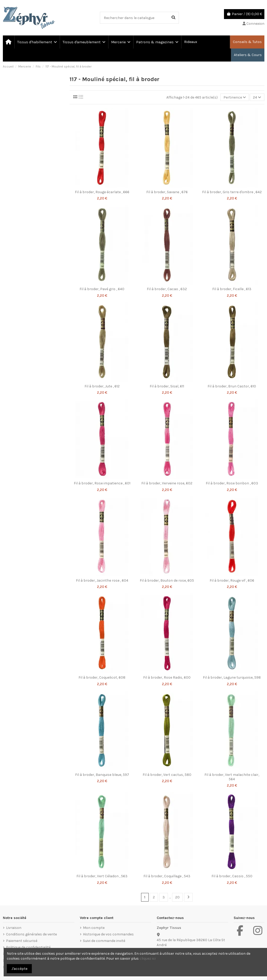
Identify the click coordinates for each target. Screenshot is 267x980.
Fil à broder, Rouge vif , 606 (232, 580)
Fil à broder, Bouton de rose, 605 (167, 580)
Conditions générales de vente (31, 934)
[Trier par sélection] (235, 97)
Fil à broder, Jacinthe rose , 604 (102, 580)
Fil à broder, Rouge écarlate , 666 (102, 192)
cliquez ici (148, 958)
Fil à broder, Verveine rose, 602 (167, 483)
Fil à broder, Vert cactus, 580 (167, 775)
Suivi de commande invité (104, 941)
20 (177, 897)
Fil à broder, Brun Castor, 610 (232, 386)
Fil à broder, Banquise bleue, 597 (102, 775)
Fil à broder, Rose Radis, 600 (167, 677)
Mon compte (94, 928)
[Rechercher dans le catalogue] (173, 18)
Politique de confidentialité (28, 947)
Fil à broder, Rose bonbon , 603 (232, 483)
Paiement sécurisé (22, 941)
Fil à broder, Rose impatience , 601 (102, 483)
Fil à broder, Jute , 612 (102, 386)
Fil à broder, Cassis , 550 (232, 876)
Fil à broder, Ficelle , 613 (232, 289)
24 (257, 97)
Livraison (14, 928)
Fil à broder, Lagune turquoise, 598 (232, 677)
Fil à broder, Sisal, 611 (167, 386)
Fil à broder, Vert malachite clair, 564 (232, 777)
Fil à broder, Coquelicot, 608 (102, 677)
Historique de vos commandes (108, 934)
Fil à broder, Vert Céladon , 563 (102, 876)
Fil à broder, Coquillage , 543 (167, 876)
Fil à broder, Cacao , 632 (167, 289)
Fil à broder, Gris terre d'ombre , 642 (232, 192)
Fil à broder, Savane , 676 (167, 192)
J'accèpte (19, 969)
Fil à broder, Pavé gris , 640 (102, 289)
